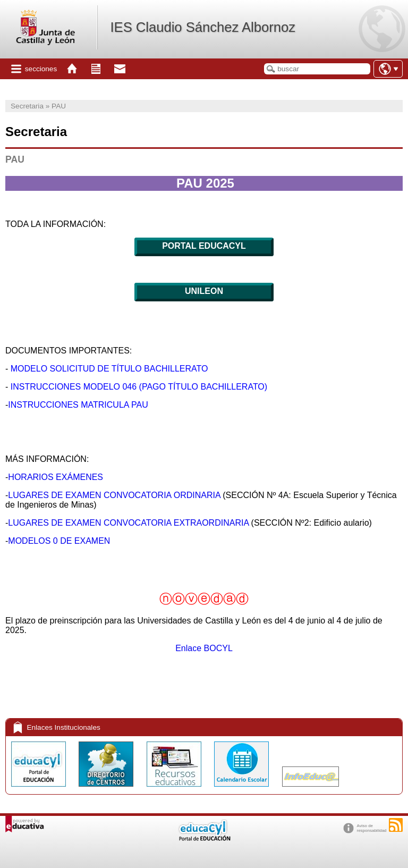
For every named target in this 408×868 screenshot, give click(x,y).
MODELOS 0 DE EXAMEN (59, 541)
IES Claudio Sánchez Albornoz (203, 27)
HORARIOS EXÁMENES (56, 477)
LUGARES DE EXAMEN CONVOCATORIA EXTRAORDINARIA (128, 523)
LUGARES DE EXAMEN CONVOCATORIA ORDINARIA (114, 495)
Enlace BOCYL (204, 648)
